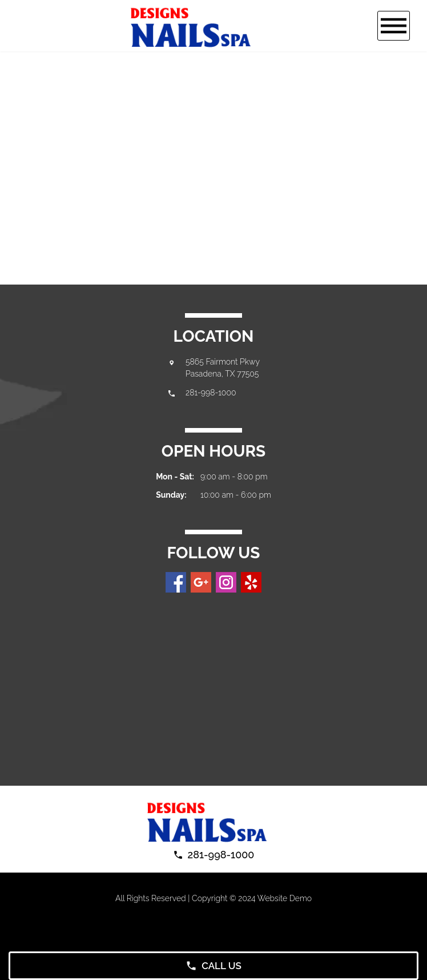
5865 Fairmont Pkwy (223, 362)
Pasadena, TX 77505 (222, 374)
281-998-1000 (211, 393)
